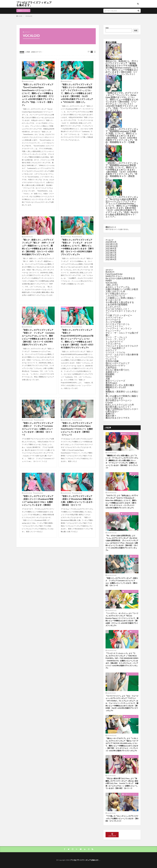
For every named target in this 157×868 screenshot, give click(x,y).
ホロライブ (111, 350)
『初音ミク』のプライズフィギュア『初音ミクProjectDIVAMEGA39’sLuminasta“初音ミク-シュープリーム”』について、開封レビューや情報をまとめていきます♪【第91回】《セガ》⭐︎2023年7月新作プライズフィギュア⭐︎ (77, 339)
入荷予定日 (111, 368)
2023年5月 (111, 257)
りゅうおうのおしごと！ (118, 309)
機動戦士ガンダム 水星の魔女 (120, 385)
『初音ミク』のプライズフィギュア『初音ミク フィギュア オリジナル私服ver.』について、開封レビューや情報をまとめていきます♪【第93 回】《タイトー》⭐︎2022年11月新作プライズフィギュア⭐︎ (77, 247)
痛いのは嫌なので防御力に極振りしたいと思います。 (122, 397)
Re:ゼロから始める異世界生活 (120, 278)
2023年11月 (112, 244)
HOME (20, 16)
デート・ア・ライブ (115, 339)
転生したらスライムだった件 (120, 405)
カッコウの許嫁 (113, 322)
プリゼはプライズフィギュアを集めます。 (34, 4)
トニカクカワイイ (114, 341)
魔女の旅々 (111, 415)
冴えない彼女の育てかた (118, 370)
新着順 (22, 52)
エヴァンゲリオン (114, 317)
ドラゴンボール (113, 344)
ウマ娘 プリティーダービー (119, 315)
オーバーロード (113, 320)
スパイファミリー (114, 326)
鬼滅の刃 (110, 413)
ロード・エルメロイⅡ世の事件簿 (122, 354)
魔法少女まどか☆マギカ (118, 418)
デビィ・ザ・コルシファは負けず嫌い (122, 334)
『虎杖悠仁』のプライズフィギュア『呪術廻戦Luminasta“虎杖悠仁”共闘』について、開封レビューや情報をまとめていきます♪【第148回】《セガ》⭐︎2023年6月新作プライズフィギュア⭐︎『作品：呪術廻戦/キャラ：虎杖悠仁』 (122, 171)
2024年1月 (111, 242)
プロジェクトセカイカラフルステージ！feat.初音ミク (122, 347)
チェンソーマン (113, 331)
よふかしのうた (113, 307)
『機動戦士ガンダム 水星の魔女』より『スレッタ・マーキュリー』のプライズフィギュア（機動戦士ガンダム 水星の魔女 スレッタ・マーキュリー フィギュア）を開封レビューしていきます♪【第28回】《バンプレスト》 (122, 462)
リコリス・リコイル (115, 352)
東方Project (111, 383)
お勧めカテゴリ (36, 52)
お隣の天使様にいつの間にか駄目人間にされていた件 (122, 290)
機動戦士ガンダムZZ (116, 387)
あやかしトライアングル (118, 287)
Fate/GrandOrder (114, 274)
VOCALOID (29, 16)
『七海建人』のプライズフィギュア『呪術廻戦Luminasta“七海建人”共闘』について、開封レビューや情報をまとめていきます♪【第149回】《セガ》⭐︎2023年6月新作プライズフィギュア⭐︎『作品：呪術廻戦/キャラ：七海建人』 (122, 137)
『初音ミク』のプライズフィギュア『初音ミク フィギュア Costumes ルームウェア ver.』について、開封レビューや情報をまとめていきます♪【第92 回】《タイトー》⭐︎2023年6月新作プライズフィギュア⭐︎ (38, 337)
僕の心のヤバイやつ (115, 365)
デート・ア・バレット (116, 337)
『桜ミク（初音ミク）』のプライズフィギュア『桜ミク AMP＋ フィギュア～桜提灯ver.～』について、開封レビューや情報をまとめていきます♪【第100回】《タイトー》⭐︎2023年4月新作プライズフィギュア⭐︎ (38, 247)
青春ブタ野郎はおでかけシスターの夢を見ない (122, 410)
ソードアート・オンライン (119, 328)
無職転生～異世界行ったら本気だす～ (122, 393)
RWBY (109, 280)
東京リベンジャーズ (115, 381)
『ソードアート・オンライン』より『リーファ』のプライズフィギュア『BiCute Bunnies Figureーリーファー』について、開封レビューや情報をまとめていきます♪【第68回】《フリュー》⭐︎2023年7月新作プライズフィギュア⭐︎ (122, 619)
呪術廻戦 (110, 374)
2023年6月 (111, 255)
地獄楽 (109, 376)
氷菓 (108, 389)
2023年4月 (111, 259)
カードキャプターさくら (118, 324)
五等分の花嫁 (112, 361)
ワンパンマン (112, 357)
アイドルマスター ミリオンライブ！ (121, 312)
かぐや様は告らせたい (116, 294)
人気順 (28, 52)
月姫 (108, 378)
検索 (107, 28)
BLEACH (110, 272)
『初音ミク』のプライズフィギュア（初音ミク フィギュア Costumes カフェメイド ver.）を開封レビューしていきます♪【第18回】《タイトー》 (38, 429)
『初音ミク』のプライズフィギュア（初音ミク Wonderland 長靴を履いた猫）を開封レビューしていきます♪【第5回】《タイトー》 (77, 500)
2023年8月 (111, 251)
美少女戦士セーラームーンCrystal (119, 401)
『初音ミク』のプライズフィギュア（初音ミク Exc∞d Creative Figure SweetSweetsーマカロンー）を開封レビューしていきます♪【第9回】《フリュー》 (77, 429)
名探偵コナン (112, 372)
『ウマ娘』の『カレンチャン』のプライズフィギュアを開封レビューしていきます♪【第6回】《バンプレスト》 (122, 818)
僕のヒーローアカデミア (118, 363)
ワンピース (111, 359)
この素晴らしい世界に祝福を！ (121, 298)
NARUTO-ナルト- (114, 276)
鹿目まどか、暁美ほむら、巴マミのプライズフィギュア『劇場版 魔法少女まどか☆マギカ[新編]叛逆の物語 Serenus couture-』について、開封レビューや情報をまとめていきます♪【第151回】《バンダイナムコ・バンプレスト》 (122, 68)
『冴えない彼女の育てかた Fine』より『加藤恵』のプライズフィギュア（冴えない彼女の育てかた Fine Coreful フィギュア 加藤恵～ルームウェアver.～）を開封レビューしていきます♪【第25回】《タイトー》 (122, 783)
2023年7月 (111, 253)
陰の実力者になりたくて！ (119, 407)
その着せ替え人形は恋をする (120, 302)
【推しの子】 (112, 285)
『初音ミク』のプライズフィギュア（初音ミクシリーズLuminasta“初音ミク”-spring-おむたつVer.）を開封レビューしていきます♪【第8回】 (38, 500)
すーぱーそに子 (113, 300)
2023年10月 (112, 246)
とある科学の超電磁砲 (116, 304)
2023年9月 (111, 248)
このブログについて (115, 296)
